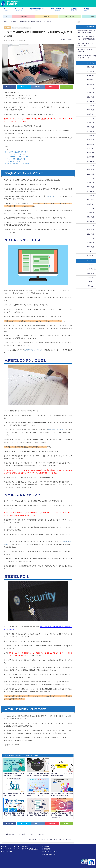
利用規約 (86, 10)
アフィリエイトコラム (58, 10)
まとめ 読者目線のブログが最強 (18, 164)
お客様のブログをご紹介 (37, 10)
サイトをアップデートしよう (19, 154)
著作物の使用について (50, 854)
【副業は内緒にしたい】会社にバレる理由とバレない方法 (25, 834)
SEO (29, 28)
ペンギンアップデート (52, 196)
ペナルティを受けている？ (18, 159)
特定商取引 (47, 849)
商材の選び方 (70, 17)
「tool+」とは (19, 10)
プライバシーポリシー (50, 852)
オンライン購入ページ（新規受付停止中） (28, 849)
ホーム (6, 10)
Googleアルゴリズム (19, 28)
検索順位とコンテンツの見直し (20, 157)
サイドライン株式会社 (66, 40)
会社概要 (74, 10)
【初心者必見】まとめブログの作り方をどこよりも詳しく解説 (49, 840)
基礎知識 (24, 17)
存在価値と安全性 (16, 161)
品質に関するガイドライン (33, 350)
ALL (7, 17)
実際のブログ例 (7, 852)
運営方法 (47, 17)
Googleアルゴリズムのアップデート (19, 152)
